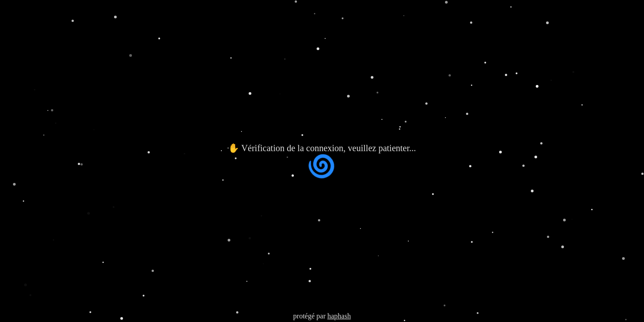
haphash (339, 316)
